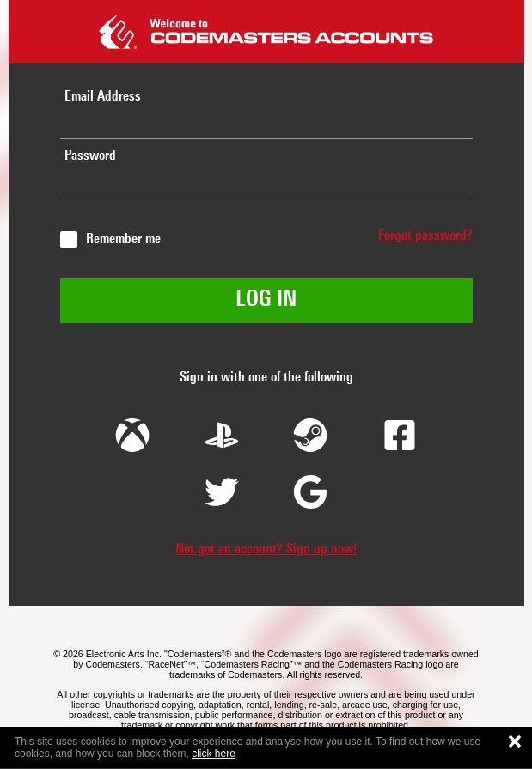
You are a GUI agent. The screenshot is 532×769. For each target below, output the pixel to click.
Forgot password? (425, 236)
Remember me (123, 240)
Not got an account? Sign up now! (266, 550)
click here (214, 754)
